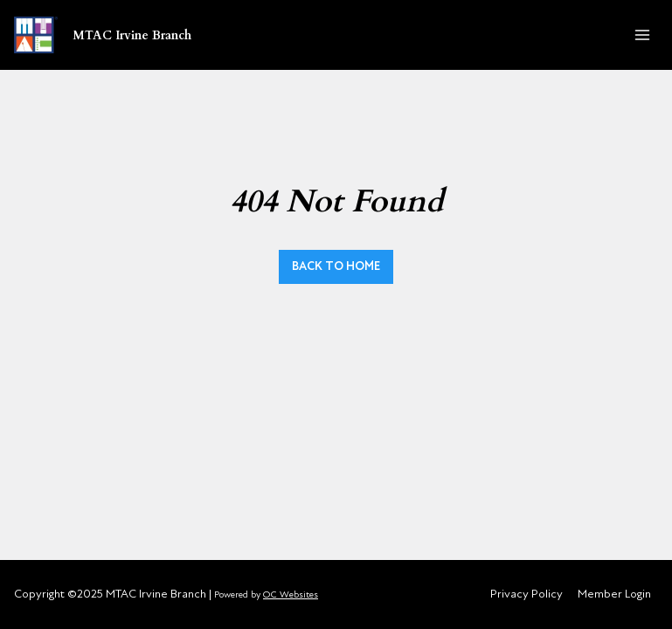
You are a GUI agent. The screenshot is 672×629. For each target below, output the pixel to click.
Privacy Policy (527, 594)
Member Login (614, 594)
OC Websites (291, 594)
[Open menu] (642, 35)
